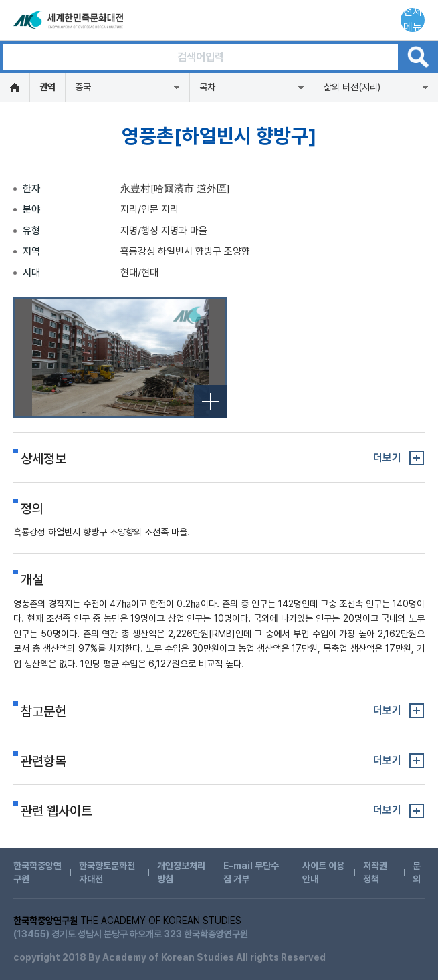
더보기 (387, 458)
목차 (207, 87)
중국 (83, 87)
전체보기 (211, 402)
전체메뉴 (413, 20)
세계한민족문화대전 (70, 20)
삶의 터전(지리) (352, 87)
